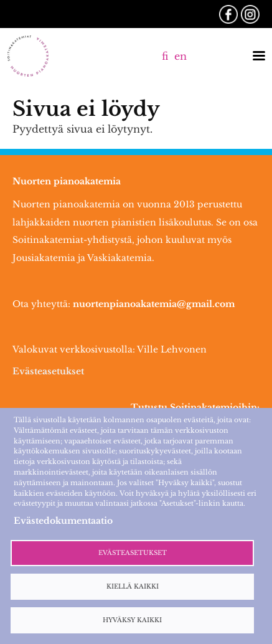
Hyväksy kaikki (132, 620)
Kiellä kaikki (133, 587)
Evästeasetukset (48, 371)
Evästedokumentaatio (63, 521)
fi (165, 56)
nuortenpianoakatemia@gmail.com (154, 304)
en (181, 56)
